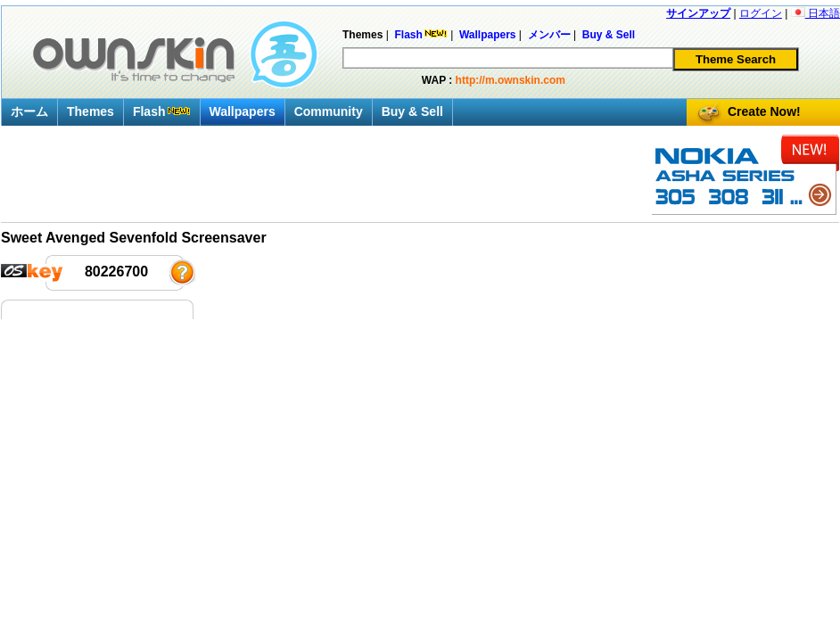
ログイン (761, 13)
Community (329, 111)
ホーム (29, 111)
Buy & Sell (412, 111)
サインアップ (698, 13)
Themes (91, 111)
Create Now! (764, 111)
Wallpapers (243, 111)
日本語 (815, 13)
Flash (162, 111)
